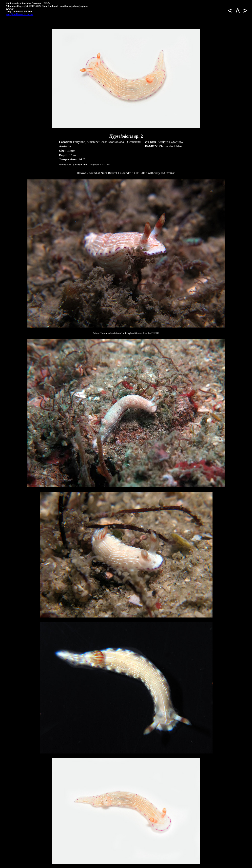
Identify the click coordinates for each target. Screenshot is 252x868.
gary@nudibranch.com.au (19, 14)
